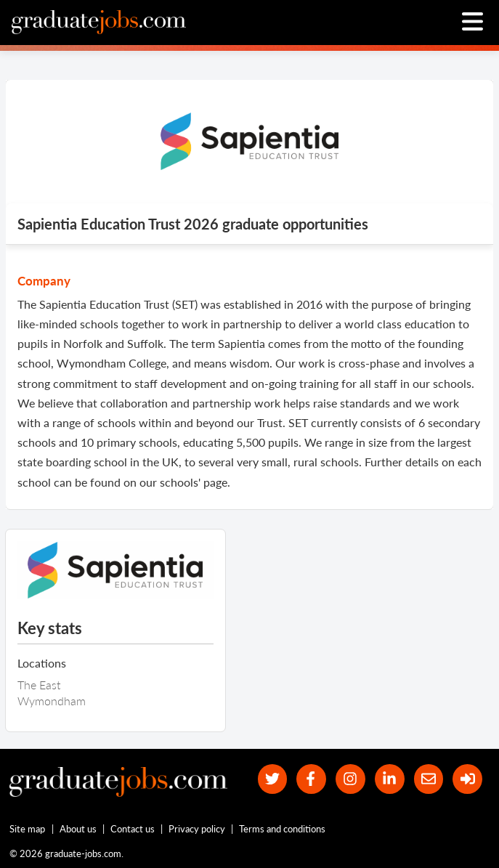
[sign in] (467, 779)
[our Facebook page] (311, 779)
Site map (27, 829)
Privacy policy (197, 829)
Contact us (133, 829)
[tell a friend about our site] (429, 779)
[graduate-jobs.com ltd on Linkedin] (390, 779)
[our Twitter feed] (273, 779)
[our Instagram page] (350, 779)
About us (78, 829)
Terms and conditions (282, 829)
